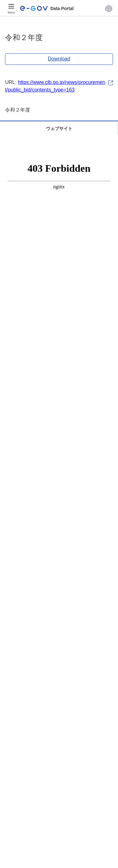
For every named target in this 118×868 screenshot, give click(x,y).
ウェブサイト (59, 128)
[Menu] (11, 8)
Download (59, 59)
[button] (109, 8)
